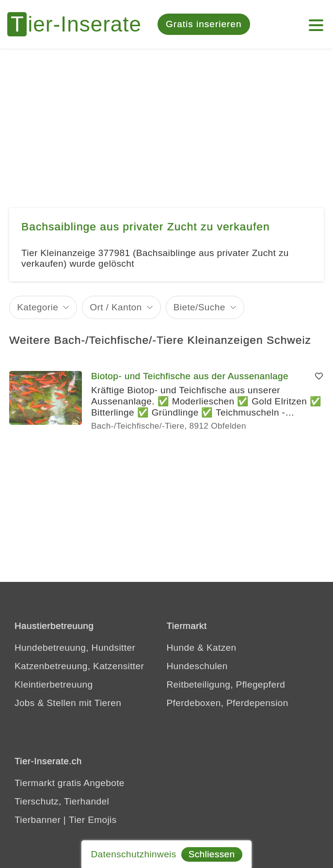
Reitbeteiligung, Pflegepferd (226, 684)
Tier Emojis (93, 820)
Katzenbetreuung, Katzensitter (79, 666)
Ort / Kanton (116, 307)
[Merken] (319, 376)
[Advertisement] (166, 121)
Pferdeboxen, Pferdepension (228, 703)
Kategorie (38, 307)
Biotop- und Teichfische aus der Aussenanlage (190, 376)
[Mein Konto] (316, 20)
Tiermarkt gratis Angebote (70, 783)
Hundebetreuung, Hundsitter (75, 648)
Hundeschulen (197, 666)
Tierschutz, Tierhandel (62, 801)
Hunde (181, 648)
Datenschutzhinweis (133, 854)
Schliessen (212, 854)
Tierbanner (38, 820)
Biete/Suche (199, 307)
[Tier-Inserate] (80, 24)
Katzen (222, 648)
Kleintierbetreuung (54, 684)
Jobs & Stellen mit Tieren (68, 703)
